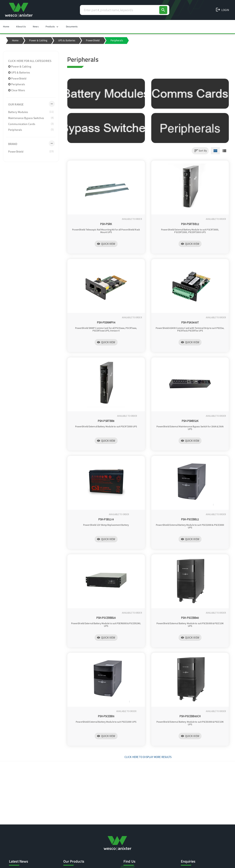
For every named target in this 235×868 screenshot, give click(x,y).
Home (6, 26)
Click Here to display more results (148, 757)
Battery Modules (31, 112)
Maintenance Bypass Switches (31, 118)
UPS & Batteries (67, 40)
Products (52, 27)
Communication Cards (31, 124)
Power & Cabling (38, 40)
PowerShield (93, 40)
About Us (21, 26)
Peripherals (17, 84)
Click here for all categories (30, 61)
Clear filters (17, 90)
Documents (72, 26)
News (36, 26)
